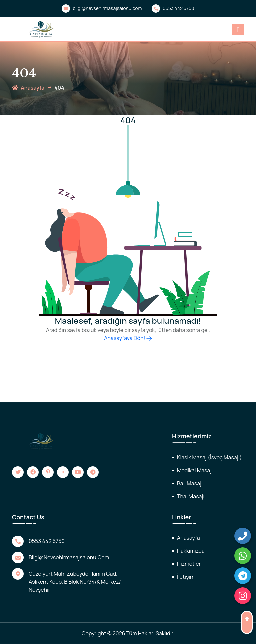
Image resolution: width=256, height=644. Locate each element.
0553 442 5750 (173, 8)
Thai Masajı (191, 496)
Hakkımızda (191, 551)
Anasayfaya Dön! (128, 338)
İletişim (186, 577)
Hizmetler (189, 564)
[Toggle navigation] (238, 29)
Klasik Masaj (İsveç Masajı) (209, 457)
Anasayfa (188, 538)
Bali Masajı (190, 483)
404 (59, 88)
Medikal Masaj (194, 470)
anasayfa (28, 88)
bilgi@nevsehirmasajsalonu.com (102, 8)
